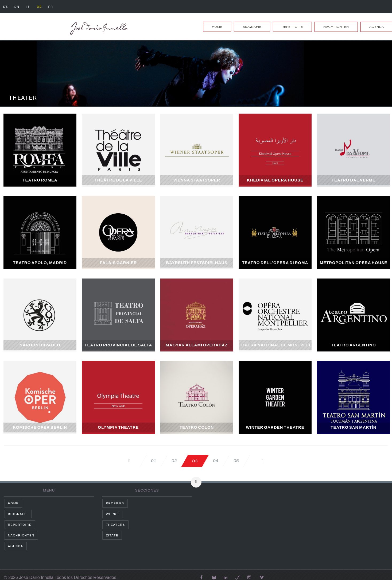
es (6, 7)
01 (153, 461)
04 (216, 461)
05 (237, 461)
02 (174, 461)
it (28, 7)
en (17, 7)
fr (51, 7)
